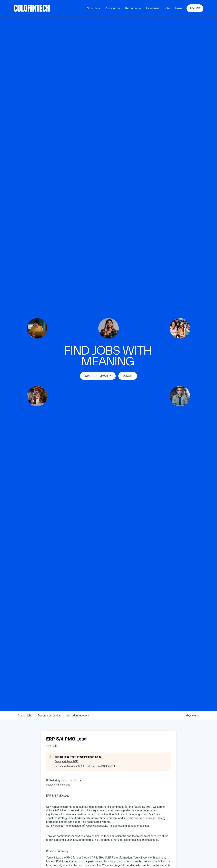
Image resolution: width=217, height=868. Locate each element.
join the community (98, 376)
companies (49, 716)
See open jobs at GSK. (67, 761)
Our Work (111, 8)
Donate (195, 8)
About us (92, 8)
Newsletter (153, 8)
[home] (32, 8)
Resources (132, 8)
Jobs (167, 8)
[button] (93, 8)
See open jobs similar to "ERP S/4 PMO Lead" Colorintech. (86, 766)
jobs (25, 716)
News (179, 8)
